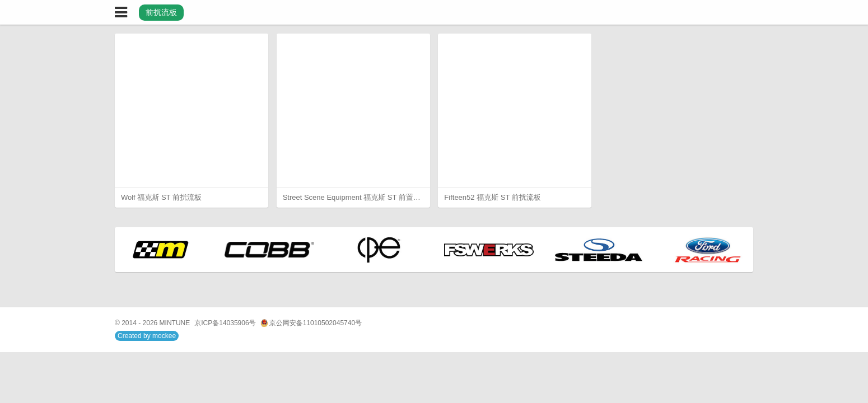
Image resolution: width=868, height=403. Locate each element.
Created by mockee (147, 336)
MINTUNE (175, 323)
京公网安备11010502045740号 (311, 323)
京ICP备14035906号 (225, 323)
